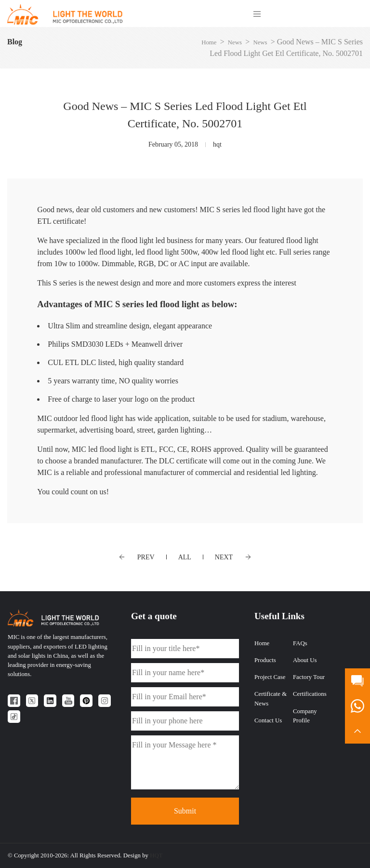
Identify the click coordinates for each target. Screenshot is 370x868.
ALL (185, 557)
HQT (156, 855)
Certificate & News (271, 698)
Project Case (270, 677)
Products (265, 660)
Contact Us (268, 720)
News (235, 42)
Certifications (310, 694)
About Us (305, 660)
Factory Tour (309, 677)
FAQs (300, 643)
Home (209, 42)
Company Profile (305, 716)
